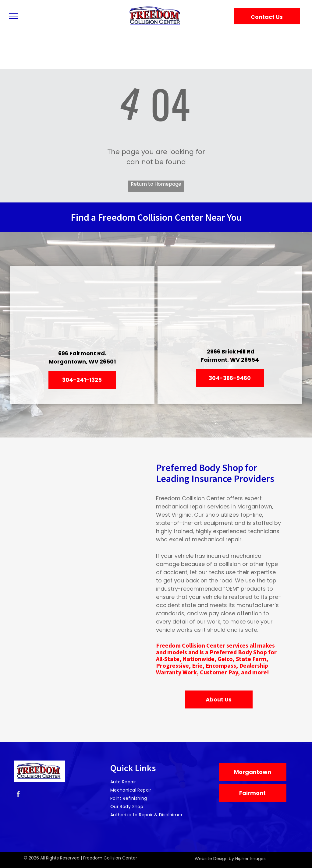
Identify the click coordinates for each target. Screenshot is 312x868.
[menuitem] (154, 782)
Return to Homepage (156, 184)
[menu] (13, 16)
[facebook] (18, 795)
